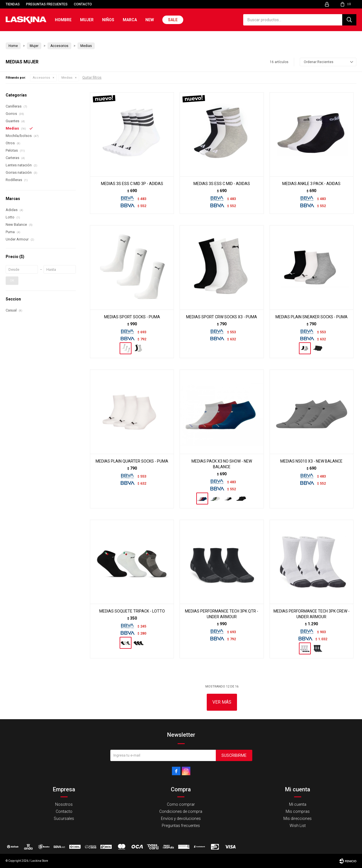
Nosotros (64, 804)
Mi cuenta (298, 804)
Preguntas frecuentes (47, 4)
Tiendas (13, 4)
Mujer (87, 20)
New (150, 20)
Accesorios (41, 78)
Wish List (298, 826)
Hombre (63, 20)
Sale (173, 20)
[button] (349, 20)
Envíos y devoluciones (181, 818)
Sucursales (64, 818)
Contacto (83, 4)
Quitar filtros (92, 78)
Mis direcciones (298, 818)
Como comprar (181, 804)
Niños (108, 20)
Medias (67, 78)
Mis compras (298, 811)
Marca (130, 20)
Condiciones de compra (181, 811)
